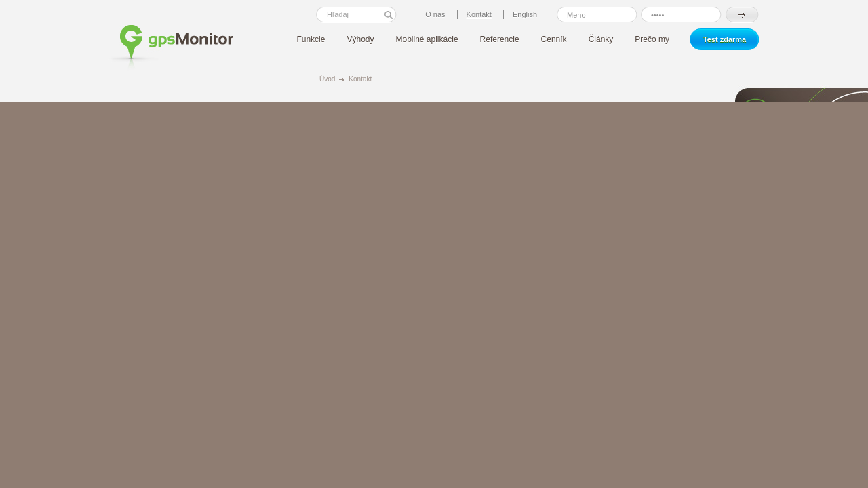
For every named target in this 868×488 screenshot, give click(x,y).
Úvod (327, 79)
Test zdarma (725, 39)
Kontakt (360, 79)
